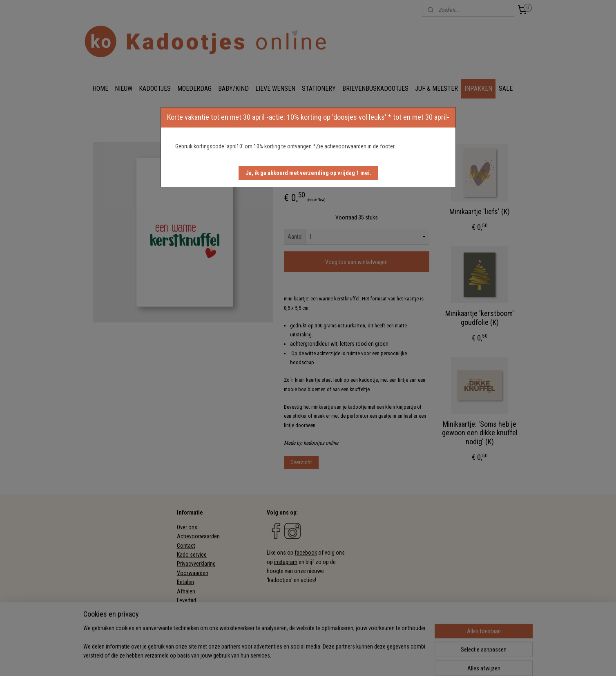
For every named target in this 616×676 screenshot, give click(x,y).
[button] (308, 173)
